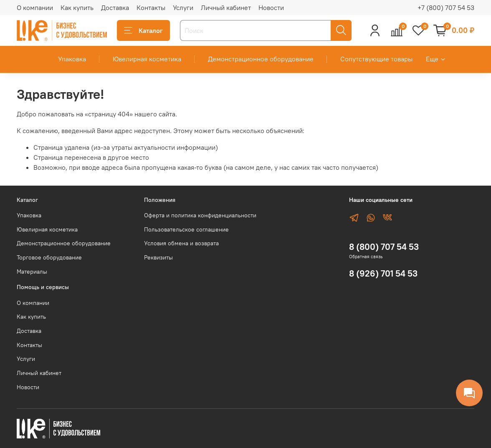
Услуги (183, 8)
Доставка (115, 8)
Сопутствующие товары (376, 59)
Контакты (151, 8)
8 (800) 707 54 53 (384, 247)
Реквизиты (158, 257)
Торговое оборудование (49, 257)
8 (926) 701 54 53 (383, 273)
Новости (271, 8)
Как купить (77, 8)
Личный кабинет (226, 8)
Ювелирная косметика (147, 59)
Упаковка (72, 59)
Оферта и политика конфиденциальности (200, 215)
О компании (35, 8)
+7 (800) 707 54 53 (446, 8)
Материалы (32, 272)
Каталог (143, 30)
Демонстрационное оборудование (261, 59)
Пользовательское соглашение (186, 229)
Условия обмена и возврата (181, 243)
